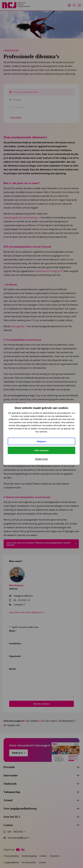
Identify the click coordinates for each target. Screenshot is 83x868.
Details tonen (41, 459)
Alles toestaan (42, 450)
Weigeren (41, 441)
